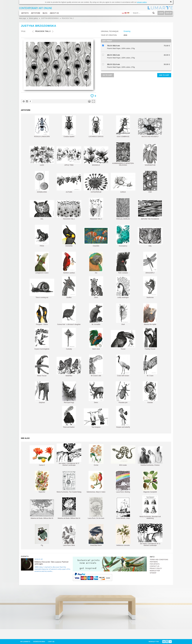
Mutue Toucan (42, 366)
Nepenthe (42, 482)
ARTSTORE (36, 13)
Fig (42, 535)
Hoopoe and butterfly (123, 417)
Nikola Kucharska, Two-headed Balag (69, 482)
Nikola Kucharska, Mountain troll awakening (150, 507)
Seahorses (150, 287)
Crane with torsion (123, 366)
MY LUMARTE (25, 641)
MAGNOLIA (96, 156)
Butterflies (69, 367)
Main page (23, 18)
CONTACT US (155, 566)
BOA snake (123, 456)
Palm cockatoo (123, 263)
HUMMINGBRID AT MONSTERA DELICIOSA (123, 154)
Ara (96, 263)
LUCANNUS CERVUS (96, 126)
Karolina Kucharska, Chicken (150, 456)
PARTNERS (154, 562)
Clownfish (96, 237)
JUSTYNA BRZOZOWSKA (50, 18)
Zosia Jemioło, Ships (123, 508)
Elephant (42, 392)
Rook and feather (69, 417)
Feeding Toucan (150, 339)
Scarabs (150, 392)
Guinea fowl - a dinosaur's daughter (69, 314)
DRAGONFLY (150, 263)
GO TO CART (107, 75)
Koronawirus (123, 236)
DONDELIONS (42, 182)
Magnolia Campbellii (150, 482)
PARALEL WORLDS (123, 209)
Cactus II (42, 456)
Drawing (127, 31)
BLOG (45, 13)
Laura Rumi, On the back (96, 508)
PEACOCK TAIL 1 (69, 210)
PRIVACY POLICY (156, 568)
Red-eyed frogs (69, 392)
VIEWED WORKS (39, 641)
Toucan (123, 340)
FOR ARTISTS (155, 564)
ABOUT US (54, 13)
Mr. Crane (150, 366)
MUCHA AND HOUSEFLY (150, 128)
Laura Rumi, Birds (69, 535)
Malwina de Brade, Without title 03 (42, 509)
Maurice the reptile (150, 314)
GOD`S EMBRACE (123, 126)
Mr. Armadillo (96, 314)
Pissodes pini (123, 392)
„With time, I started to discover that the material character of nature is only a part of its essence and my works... (52, 569)
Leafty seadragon (123, 287)
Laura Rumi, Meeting (123, 482)
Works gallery (34, 18)
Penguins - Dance (42, 314)
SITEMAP (153, 573)
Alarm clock (96, 339)
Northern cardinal (69, 263)
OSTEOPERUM (96, 183)
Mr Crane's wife (96, 366)
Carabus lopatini (69, 126)
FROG (42, 236)
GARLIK (123, 183)
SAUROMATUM (150, 155)
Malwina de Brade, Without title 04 (69, 508)
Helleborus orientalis (123, 535)
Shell (123, 314)
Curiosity (69, 339)
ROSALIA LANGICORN (42, 126)
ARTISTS (25, 13)
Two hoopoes (96, 418)
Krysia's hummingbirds (42, 339)
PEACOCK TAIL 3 (96, 209)
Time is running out (42, 288)
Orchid (96, 455)
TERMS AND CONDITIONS (159, 560)
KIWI (150, 182)
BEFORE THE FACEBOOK (150, 210)
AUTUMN (69, 183)
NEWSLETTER (155, 571)
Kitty (150, 237)
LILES (42, 156)
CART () (51, 641)
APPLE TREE (69, 156)
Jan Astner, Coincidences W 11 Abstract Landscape (150, 535)
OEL (42, 210)
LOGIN (161, 13)
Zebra (96, 287)
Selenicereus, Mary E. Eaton (96, 482)
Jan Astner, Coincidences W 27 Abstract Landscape (69, 455)
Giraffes (69, 287)
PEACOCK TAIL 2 (68, 18)
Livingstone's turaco (42, 263)
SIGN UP (169, 13)
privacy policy (142, 2)
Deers (96, 392)
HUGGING (69, 236)
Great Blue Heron (96, 535)
